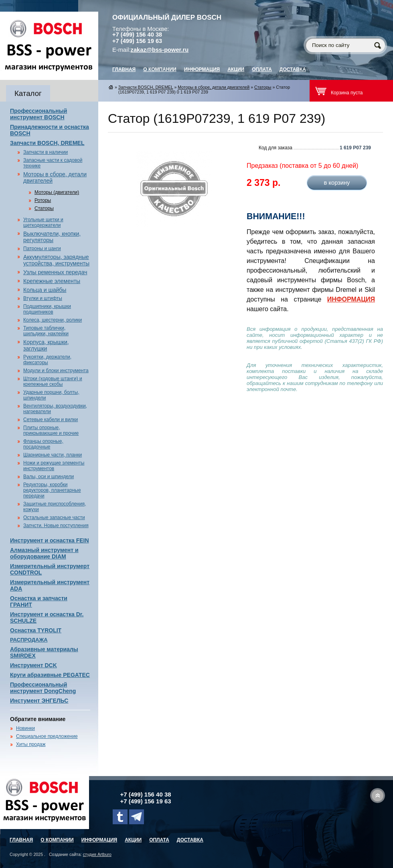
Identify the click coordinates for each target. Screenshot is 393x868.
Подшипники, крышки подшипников (47, 309)
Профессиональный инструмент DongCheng (43, 688)
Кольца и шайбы (45, 290)
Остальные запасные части (54, 518)
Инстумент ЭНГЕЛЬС (39, 701)
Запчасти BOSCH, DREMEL (47, 143)
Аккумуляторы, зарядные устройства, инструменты (56, 260)
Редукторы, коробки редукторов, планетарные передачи (52, 490)
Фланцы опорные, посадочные (43, 444)
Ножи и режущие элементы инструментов (54, 466)
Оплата (262, 69)
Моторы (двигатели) (57, 192)
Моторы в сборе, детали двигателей (214, 87)
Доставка (293, 69)
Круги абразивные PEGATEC (50, 675)
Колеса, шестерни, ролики (53, 320)
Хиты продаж (31, 744)
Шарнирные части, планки (53, 455)
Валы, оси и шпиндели (49, 477)
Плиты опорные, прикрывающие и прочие (51, 430)
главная (124, 69)
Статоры (44, 208)
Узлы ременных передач (55, 272)
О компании (160, 69)
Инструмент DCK (33, 665)
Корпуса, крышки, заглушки (46, 345)
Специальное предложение (47, 736)
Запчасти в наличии (46, 152)
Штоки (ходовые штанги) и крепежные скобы (53, 381)
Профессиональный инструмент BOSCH (38, 114)
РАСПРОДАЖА (29, 640)
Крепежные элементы (52, 281)
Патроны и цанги (42, 249)
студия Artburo (97, 854)
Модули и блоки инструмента (56, 371)
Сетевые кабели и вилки (51, 420)
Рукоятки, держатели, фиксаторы (47, 360)
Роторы (43, 200)
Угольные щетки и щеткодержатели (43, 222)
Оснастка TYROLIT (36, 630)
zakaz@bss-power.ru (160, 50)
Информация (202, 69)
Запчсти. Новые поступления (56, 526)
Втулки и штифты (43, 298)
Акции (236, 69)
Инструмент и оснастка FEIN (50, 540)
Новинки (25, 728)
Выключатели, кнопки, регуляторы (52, 237)
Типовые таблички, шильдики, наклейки (46, 331)
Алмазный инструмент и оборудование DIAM (44, 553)
